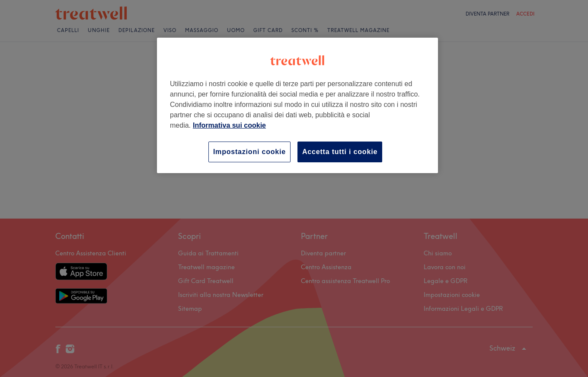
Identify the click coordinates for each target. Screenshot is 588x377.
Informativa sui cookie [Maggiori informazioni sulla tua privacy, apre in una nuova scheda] (229, 125)
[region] (297, 105)
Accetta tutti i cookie (340, 152)
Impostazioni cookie (249, 152)
